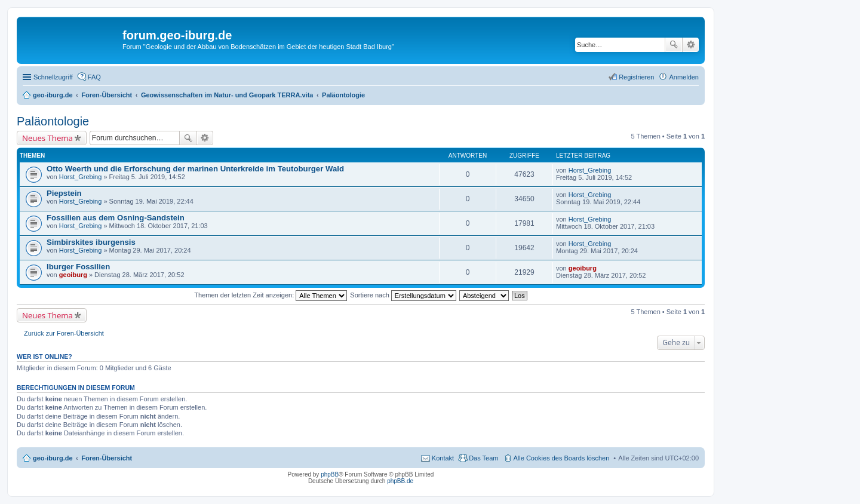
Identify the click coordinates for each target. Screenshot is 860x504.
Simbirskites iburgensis (91, 242)
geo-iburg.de (53, 458)
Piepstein (64, 193)
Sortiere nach (403, 295)
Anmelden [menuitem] (684, 77)
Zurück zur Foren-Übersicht (64, 333)
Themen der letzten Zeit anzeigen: (271, 295)
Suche (674, 45)
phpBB (330, 474)
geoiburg (73, 275)
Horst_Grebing (81, 177)
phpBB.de (400, 481)
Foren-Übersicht (107, 458)
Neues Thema (47, 138)
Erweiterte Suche (691, 45)
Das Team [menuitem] (483, 458)
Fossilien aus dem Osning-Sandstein (116, 218)
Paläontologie (53, 121)
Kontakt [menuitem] (443, 458)
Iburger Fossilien (78, 267)
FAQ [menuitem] (94, 77)
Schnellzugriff (53, 77)
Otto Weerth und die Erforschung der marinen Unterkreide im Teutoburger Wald (195, 169)
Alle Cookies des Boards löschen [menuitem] (562, 458)
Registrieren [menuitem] (636, 77)
